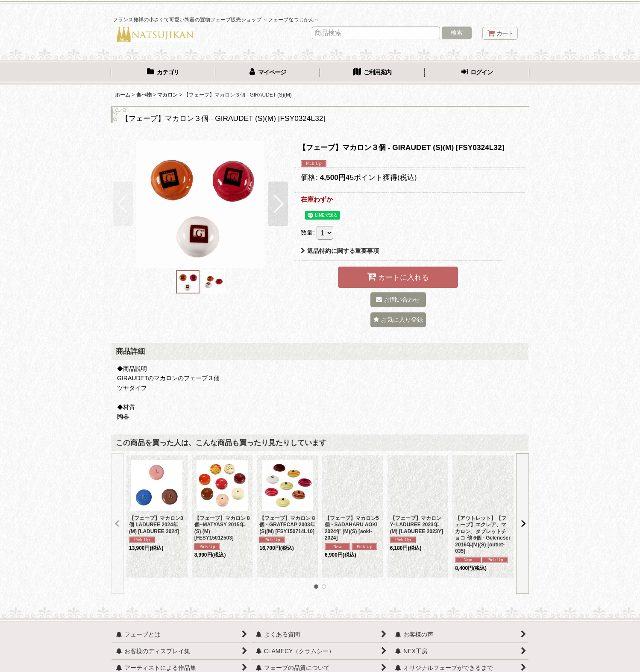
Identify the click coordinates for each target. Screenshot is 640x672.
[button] (123, 204)
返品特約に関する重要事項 (340, 251)
